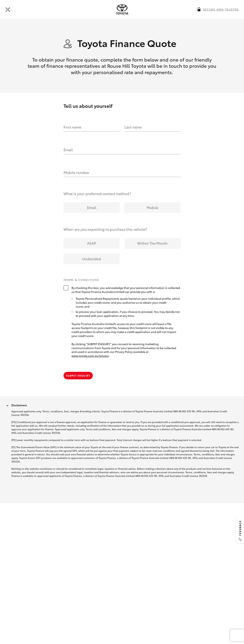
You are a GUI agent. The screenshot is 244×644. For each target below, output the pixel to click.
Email (68, 150)
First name (72, 127)
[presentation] (122, 10)
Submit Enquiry (78, 376)
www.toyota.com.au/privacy (90, 356)
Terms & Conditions (81, 280)
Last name (133, 127)
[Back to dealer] (8, 10)
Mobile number (76, 173)
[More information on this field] (199, 9)
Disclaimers (19, 405)
